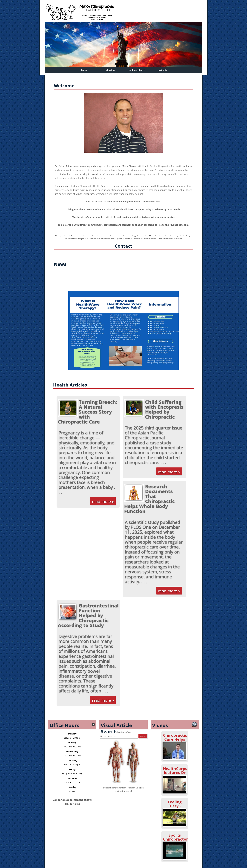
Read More (101, 501)
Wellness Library (137, 70)
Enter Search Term (123, 732)
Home (84, 70)
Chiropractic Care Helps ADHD (175, 739)
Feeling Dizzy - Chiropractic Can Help (175, 808)
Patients (163, 70)
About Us (111, 70)
